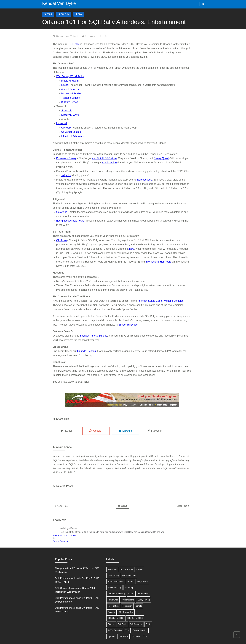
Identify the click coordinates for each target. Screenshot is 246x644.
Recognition (136, 574)
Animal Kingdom (57, 85)
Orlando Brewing (73, 330)
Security (125, 580)
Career (130, 544)
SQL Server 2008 (106, 593)
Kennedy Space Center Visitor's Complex (147, 279)
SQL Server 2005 (124, 587)
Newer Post (49, 480)
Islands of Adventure (59, 132)
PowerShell (128, 568)
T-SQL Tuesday (129, 599)
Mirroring (119, 562)
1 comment (77, 36)
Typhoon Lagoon (57, 93)
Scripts (115, 580)
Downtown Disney (53, 154)
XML (112, 611)
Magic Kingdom (56, 76)
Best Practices (117, 544)
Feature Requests (107, 556)
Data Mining (104, 550)
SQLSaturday (105, 599)
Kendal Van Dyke (56, 3)
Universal (48, 119)
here (56, 232)
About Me (103, 544)
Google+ (87, 409)
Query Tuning (121, 574)
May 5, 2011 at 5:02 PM (51, 510)
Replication (104, 580)
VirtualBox (132, 605)
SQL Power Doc (106, 587)
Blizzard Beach (56, 98)
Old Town (48, 223)
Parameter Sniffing (135, 562)
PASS (46, 14)
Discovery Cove (56, 111)
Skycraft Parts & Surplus (80, 314)
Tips (77, 14)
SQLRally (62, 14)
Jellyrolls (186, 163)
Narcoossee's (131, 171)
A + (88, 36)
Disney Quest (147, 154)
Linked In (119, 409)
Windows (103, 611)
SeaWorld (53, 106)
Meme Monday (105, 562)
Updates (120, 605)
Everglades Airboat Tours (56, 208)
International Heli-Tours (116, 244)
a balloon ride (69, 158)
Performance (113, 568)
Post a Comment (47, 516)
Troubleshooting (106, 605)
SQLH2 (121, 593)
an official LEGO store (91, 154)
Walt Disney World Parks (56, 72)
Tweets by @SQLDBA (164, 543)
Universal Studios (57, 128)
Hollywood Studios (58, 89)
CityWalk (52, 123)
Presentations (105, 574)
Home (124, 480)
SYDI (117, 599)
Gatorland (48, 199)
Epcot (51, 81)
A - (93, 36)
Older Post (195, 480)
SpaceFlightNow (57, 303)
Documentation (120, 550)
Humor (121, 556)
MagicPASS (133, 556)
